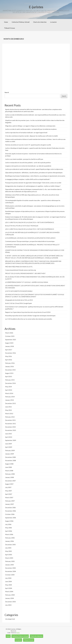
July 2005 (8, 548)
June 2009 (8, 444)
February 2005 (10, 561)
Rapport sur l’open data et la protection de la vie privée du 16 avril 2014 (28, 312)
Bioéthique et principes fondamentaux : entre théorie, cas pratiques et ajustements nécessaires (35, 176)
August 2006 (9, 521)
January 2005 (9, 565)
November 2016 (10, 353)
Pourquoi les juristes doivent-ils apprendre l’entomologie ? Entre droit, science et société (33, 183)
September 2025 (11, 340)
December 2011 (10, 420)
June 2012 (8, 407)
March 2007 (9, 497)
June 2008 (8, 467)
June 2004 (8, 581)
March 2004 (9, 591)
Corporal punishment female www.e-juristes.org (20, 270)
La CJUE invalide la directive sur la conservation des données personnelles (29, 319)
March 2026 (9, 333)
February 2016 (10, 363)
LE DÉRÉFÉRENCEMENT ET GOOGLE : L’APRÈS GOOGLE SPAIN (27, 282)
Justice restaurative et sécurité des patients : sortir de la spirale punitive (28, 162)
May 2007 (8, 491)
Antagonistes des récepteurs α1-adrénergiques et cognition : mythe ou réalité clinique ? (33, 186)
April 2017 (9, 350)
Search (7, 92)
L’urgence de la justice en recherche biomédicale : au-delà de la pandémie (28, 166)
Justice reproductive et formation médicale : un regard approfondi (26, 132)
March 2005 (9, 558)
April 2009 (9, 447)
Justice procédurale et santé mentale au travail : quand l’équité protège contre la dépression (34, 169)
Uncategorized (10, 619)
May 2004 (8, 585)
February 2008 (10, 474)
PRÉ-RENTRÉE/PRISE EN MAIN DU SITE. (19, 267)
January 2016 (9, 366)
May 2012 (8, 410)
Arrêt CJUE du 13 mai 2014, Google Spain (18, 303)
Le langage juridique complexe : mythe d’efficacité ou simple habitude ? (28, 179)
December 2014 (10, 383)
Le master (53, 22)
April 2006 (9, 531)
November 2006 (10, 511)
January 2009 (9, 454)
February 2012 (10, 417)
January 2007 (9, 504)
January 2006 (9, 541)
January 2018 (9, 346)
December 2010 (10, 427)
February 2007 (10, 501)
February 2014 (10, 397)
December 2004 (10, 568)
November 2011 (10, 424)
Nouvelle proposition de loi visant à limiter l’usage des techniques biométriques (30, 316)
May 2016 (8, 356)
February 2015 (10, 380)
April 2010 (9, 437)
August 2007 (9, 484)
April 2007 (9, 494)
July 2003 (8, 605)
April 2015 (9, 376)
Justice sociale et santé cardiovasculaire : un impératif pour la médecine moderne (31, 129)
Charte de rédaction (40, 22)
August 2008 (9, 464)
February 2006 (10, 538)
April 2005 (9, 555)
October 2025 (10, 336)
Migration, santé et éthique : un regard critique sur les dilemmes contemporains (30, 126)
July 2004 (8, 578)
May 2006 (8, 528)
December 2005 (10, 545)
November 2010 (10, 430)
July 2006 (8, 524)
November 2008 (10, 460)
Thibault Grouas (10, 28)
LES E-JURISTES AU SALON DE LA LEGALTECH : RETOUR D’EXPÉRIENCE (30, 222)
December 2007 (10, 481)
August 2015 (9, 373)
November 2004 (10, 571)
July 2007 (8, 487)
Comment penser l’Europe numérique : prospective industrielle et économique (30, 241)
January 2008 (9, 477)
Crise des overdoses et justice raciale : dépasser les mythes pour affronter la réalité (31, 136)
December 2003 (10, 602)
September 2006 (11, 518)
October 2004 (10, 575)
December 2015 (10, 370)
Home (6, 22)
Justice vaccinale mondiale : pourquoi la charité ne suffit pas (24, 159)
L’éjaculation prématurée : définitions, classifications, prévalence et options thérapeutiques (34, 173)
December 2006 (10, 507)
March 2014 (9, 393)
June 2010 (8, 434)
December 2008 (10, 457)
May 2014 (8, 387)
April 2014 (9, 390)
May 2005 (8, 551)
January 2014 (9, 400)
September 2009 (11, 440)
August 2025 (9, 343)
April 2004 (9, 588)
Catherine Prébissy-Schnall (21, 22)
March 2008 (9, 471)
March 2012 (9, 413)
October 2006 (10, 514)
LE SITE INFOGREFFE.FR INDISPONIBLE (19, 291)
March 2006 (9, 534)
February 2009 (10, 450)
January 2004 (9, 598)
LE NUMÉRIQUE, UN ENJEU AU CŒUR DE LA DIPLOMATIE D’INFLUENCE (30, 238)
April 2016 (9, 360)
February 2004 (10, 595)
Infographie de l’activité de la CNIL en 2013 (19, 300)
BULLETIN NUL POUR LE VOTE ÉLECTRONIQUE (22, 226)
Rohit (18, 633)
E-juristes (36, 7)
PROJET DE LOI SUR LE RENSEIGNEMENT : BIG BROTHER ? (25, 273)
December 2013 (10, 403)
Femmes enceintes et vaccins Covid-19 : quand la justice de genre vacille (28, 145)
